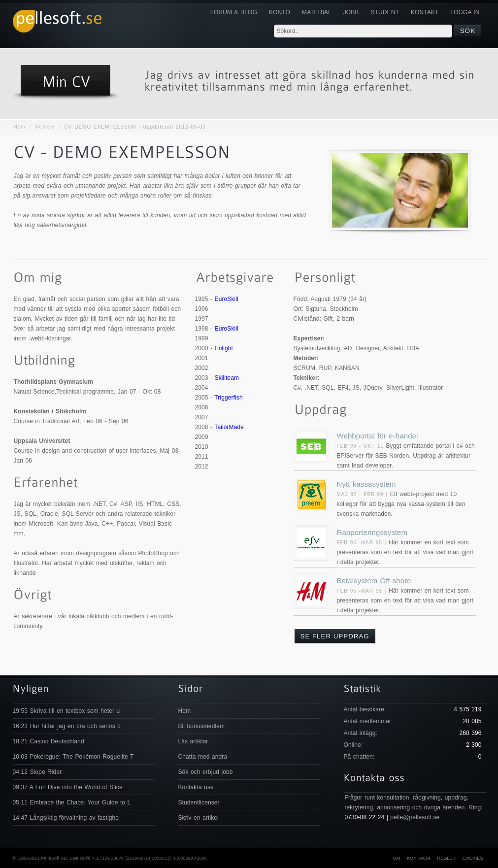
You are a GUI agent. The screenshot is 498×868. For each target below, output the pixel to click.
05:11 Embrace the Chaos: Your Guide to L (72, 802)
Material (317, 12)
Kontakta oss (196, 787)
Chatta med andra (203, 757)
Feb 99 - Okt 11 (361, 446)
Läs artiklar (193, 741)
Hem (20, 127)
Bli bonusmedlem (202, 726)
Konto (280, 12)
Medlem (45, 127)
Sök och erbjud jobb (206, 772)
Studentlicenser (199, 802)
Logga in (465, 12)
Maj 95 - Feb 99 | (364, 494)
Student (384, 12)
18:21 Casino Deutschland (49, 741)
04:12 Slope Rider (37, 772)
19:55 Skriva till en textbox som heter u (66, 711)
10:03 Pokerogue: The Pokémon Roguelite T (73, 757)
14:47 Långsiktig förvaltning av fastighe (66, 818)
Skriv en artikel (199, 818)
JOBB (351, 12)
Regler (447, 858)
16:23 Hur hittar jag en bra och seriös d (67, 726)
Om (397, 858)
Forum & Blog (234, 12)
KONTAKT (425, 12)
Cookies (473, 858)
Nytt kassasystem (366, 484)
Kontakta (419, 858)
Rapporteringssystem (372, 532)
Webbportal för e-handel (378, 436)
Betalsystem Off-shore (374, 581)
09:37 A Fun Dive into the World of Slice (68, 787)
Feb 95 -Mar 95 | (363, 543)
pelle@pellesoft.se (415, 817)
